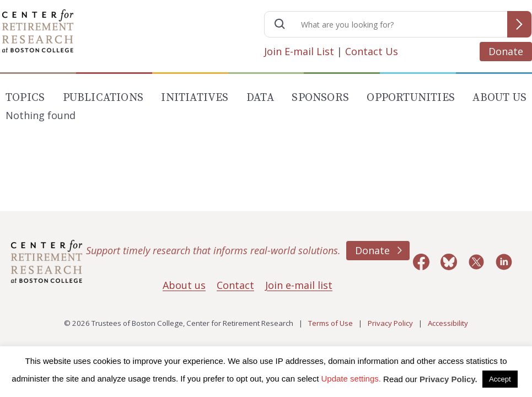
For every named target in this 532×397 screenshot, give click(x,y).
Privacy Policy (390, 323)
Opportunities (411, 98)
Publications (103, 98)
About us (184, 285)
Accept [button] (500, 379)
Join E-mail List (299, 51)
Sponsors (320, 98)
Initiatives (195, 98)
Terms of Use (331, 323)
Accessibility (448, 323)
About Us (499, 98)
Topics (25, 98)
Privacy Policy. (448, 379)
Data (260, 98)
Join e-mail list (299, 285)
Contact (235, 285)
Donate (506, 51)
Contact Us (372, 51)
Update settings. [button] (351, 379)
